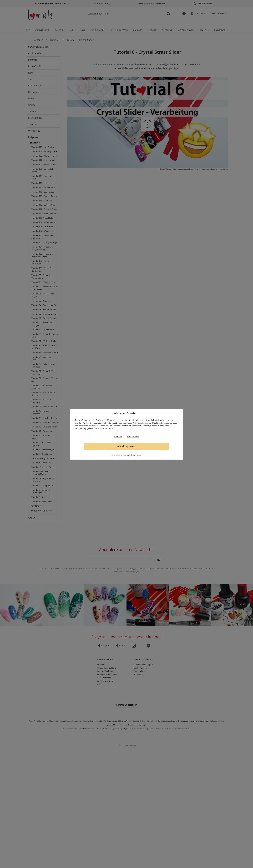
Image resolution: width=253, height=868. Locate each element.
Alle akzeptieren (126, 446)
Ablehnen (118, 436)
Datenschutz (130, 455)
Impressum (117, 455)
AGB (139, 455)
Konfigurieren (133, 436)
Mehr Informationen (104, 428)
